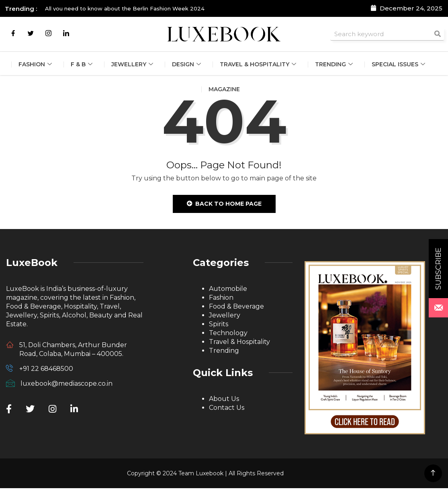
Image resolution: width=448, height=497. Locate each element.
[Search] (438, 34)
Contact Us (227, 408)
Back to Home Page (224, 204)
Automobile (228, 289)
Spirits (219, 324)
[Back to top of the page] (433, 473)
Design (187, 64)
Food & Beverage (236, 306)
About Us (224, 399)
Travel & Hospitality (259, 64)
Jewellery (133, 64)
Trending (335, 64)
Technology (228, 333)
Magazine (224, 89)
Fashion (36, 64)
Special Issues (399, 64)
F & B (83, 64)
